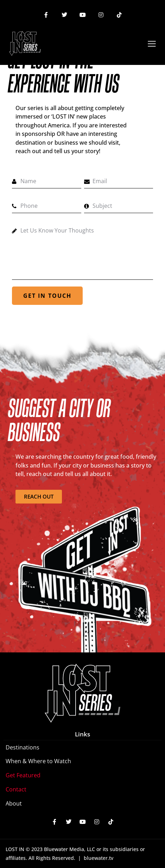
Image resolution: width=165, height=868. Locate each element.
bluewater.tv (99, 858)
